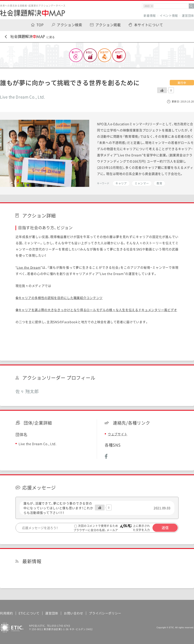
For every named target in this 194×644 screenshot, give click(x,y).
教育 (159, 183)
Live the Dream (29, 267)
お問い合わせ (74, 613)
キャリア (121, 183)
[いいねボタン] (162, 90)
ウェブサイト (118, 434)
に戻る (30, 37)
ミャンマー (142, 183)
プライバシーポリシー (105, 613)
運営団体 (188, 16)
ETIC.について (29, 613)
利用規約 (6, 613)
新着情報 (150, 16)
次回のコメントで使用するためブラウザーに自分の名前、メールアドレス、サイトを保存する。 (96, 530)
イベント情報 (169, 16)
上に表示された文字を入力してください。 (143, 530)
